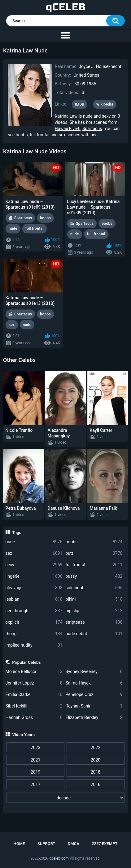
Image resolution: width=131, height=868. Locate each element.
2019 (35, 772)
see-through (34, 611)
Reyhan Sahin (94, 706)
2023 (35, 748)
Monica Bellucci (34, 672)
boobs (94, 542)
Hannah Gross (34, 718)
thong (34, 634)
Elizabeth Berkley (94, 718)
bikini (94, 599)
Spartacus (92, 129)
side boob (94, 588)
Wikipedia (105, 104)
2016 (96, 784)
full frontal (94, 565)
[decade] (65, 798)
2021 (35, 760)
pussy (94, 576)
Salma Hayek (94, 683)
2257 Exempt (105, 844)
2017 (35, 784)
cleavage (34, 588)
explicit (34, 622)
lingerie (34, 576)
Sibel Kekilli (34, 706)
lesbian (34, 599)
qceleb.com (59, 858)
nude (34, 542)
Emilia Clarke (34, 695)
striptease (94, 622)
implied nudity (34, 645)
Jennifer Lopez (34, 683)
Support (46, 844)
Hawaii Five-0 (68, 129)
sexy (34, 565)
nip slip (94, 611)
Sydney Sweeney (94, 672)
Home (19, 844)
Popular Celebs (26, 662)
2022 (96, 748)
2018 (96, 772)
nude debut (94, 634)
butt (94, 553)
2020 (96, 760)
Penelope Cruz (94, 695)
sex (34, 553)
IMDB (80, 104)
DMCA (74, 844)
